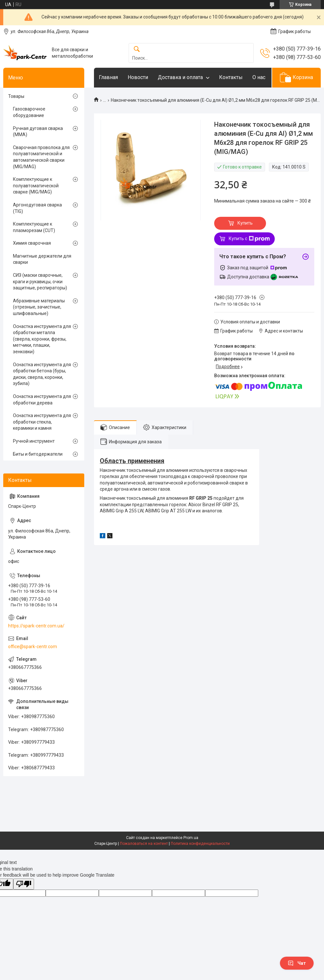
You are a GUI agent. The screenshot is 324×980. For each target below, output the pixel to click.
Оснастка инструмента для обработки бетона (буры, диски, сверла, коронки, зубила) (42, 374)
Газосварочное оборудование (29, 112)
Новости (138, 77)
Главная (108, 77)
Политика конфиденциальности (200, 844)
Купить (245, 223)
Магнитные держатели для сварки (42, 259)
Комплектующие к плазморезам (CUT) (34, 227)
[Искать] (137, 49)
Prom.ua (191, 838)
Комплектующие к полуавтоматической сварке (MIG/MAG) (36, 186)
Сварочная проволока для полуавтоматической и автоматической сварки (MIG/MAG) (41, 157)
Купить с (249, 239)
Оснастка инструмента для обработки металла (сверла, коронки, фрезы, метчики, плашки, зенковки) (42, 339)
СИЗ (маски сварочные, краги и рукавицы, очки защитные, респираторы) (40, 281)
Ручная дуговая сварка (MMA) (38, 132)
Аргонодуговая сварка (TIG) (37, 208)
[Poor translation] (24, 884)
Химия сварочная (32, 243)
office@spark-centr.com (33, 647)
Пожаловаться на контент (144, 844)
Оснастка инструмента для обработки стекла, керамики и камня (42, 422)
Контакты (231, 77)
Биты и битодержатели (38, 454)
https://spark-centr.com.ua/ (36, 626)
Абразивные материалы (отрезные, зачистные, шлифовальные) (39, 307)
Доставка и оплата (180, 77)
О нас (259, 77)
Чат (297, 963)
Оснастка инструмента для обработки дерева (42, 400)
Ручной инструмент (34, 441)
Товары (16, 96)
